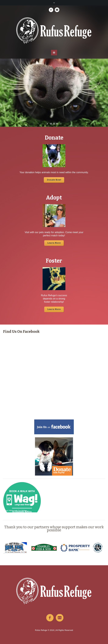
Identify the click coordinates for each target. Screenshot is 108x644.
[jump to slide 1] (51, 124)
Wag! (6, 511)
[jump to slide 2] (54, 124)
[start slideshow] (48, 124)
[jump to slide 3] (57, 124)
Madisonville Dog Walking (18, 511)
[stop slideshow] (60, 124)
